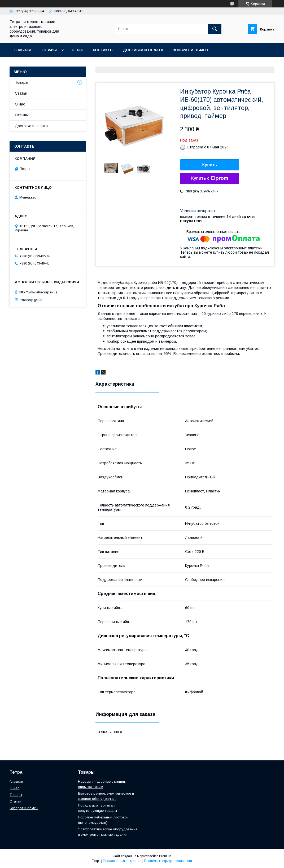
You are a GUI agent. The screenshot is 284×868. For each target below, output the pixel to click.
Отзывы (22, 115)
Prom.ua (165, 856)
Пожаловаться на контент (122, 861)
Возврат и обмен (190, 50)
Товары (49, 50)
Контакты (103, 50)
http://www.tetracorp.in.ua (38, 292)
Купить (210, 165)
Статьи (21, 93)
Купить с (210, 178)
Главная (23, 50)
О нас (77, 50)
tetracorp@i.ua (31, 300)
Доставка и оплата (143, 50)
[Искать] (215, 29)
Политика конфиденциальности (168, 861)
